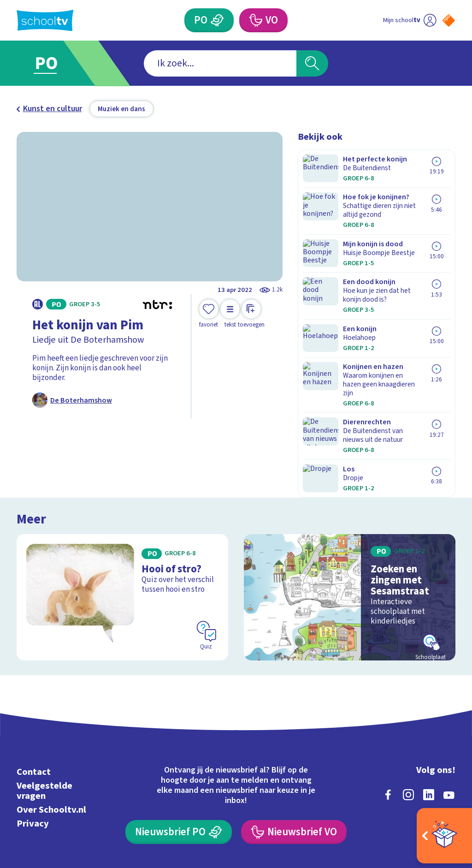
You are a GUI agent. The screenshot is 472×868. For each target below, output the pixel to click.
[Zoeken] (312, 63)
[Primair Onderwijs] (217, 20)
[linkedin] (429, 714)
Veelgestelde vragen (44, 710)
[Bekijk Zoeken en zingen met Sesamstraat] (350, 516)
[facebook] (388, 714)
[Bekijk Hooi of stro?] (122, 516)
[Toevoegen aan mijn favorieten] (209, 314)
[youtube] (449, 714)
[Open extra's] (444, 836)
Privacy (33, 743)
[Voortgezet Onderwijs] (255, 20)
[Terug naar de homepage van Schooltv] (45, 21)
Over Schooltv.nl (51, 729)
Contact (34, 691)
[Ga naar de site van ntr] (441, 796)
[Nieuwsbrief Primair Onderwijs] (178, 751)
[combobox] (220, 63)
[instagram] (408, 714)
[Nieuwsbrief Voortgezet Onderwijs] (294, 751)
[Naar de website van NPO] (449, 21)
